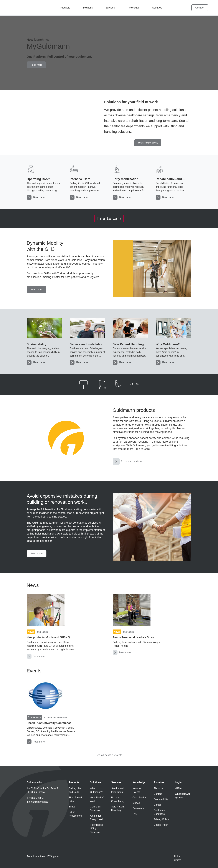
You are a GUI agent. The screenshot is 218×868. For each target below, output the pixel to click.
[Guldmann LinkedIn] (45, 812)
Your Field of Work (97, 799)
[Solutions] (173, 341)
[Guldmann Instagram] (37, 812)
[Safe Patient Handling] (130, 341)
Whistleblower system (183, 796)
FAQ (135, 814)
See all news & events (109, 755)
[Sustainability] (45, 341)
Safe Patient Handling (118, 808)
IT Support (53, 856)
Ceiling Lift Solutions (96, 808)
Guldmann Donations (159, 812)
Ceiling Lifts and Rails (75, 790)
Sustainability (161, 799)
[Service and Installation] (88, 341)
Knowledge (134, 8)
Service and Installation (118, 790)
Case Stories (139, 798)
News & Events (137, 790)
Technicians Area (36, 856)
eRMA (178, 788)
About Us (157, 8)
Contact (200, 8)
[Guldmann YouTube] (29, 812)
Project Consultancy (118, 799)
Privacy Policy (161, 819)
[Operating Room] (45, 182)
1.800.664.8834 (35, 798)
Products (66, 8)
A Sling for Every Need (96, 818)
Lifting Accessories (75, 814)
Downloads (138, 808)
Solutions (88, 8)
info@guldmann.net (37, 802)
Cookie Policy (161, 825)
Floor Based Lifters (75, 799)
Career (157, 805)
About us (158, 788)
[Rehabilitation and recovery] (173, 182)
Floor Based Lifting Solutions (96, 828)
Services (110, 8)
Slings (72, 807)
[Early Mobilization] (130, 182)
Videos (136, 803)
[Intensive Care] (88, 182)
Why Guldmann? (96, 790)
